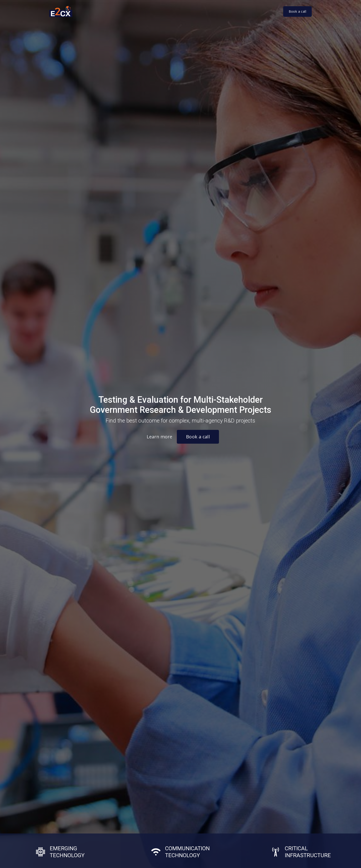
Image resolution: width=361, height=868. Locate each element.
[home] (63, 12)
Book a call (297, 11)
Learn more (159, 437)
